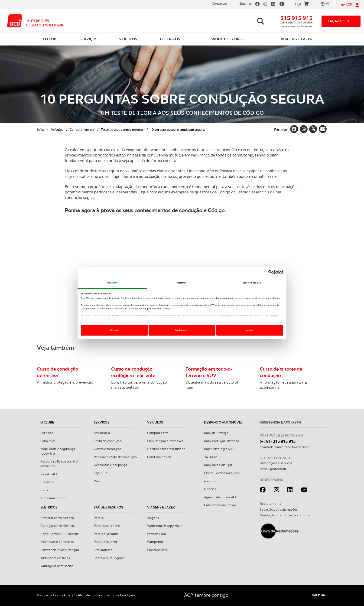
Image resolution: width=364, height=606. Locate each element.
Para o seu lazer (106, 542)
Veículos (57, 130)
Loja (302, 4)
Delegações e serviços (276, 463)
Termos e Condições (120, 595)
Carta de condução (108, 441)
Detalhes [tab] (182, 283)
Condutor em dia (82, 130)
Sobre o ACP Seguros (109, 558)
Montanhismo (157, 550)
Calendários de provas (220, 505)
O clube (47, 422)
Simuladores (103, 550)
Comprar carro (158, 433)
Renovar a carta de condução (115, 457)
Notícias (210, 489)
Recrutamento (271, 504)
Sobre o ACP (49, 441)
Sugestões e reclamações (279, 509)
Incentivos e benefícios (57, 542)
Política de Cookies (88, 595)
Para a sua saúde (106, 534)
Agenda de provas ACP (221, 497)
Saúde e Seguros (108, 507)
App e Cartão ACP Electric (59, 534)
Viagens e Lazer (161, 507)
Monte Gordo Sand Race (222, 473)
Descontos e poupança (110, 465)
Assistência (102, 433)
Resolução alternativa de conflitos (285, 515)
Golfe (44, 490)
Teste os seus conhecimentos (122, 130)
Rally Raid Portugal (218, 465)
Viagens (153, 518)
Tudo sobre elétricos (55, 558)
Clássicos (47, 482)
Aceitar (250, 330)
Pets (97, 481)
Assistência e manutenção (60, 550)
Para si (99, 518)
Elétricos (49, 507)
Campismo (155, 542)
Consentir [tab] (112, 283)
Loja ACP (100, 473)
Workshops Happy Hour (164, 526)
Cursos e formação (107, 449)
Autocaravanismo (53, 498)
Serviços (102, 422)
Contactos (220, 3)
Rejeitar (114, 330)
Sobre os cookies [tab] (252, 283)
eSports (210, 481)
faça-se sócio (341, 21)
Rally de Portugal (217, 433)
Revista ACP (49, 474)
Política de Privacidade (54, 595)
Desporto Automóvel (223, 422)
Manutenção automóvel (165, 441)
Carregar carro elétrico (57, 526)
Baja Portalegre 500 (219, 449)
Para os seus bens (107, 526)
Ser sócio (47, 433)
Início (41, 130)
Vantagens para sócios (57, 566)
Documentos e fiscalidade (166, 449)
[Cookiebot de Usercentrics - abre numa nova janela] (263, 272)
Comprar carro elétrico (57, 518)
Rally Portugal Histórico (221, 441)
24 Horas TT (213, 457)
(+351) (278, 441)
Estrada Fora (157, 534)
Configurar (182, 330)
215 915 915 (296, 18)
